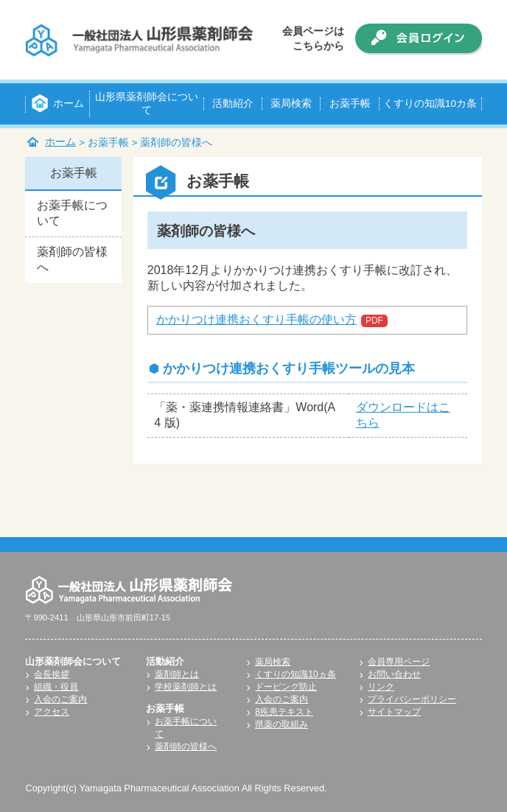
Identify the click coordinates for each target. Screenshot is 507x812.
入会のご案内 (60, 699)
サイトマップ (394, 712)
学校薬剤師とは (186, 687)
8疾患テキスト (284, 712)
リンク (381, 687)
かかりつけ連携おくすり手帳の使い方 (256, 319)
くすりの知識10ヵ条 (295, 674)
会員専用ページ (399, 662)
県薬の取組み (282, 724)
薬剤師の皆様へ (72, 259)
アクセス (52, 712)
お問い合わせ (394, 674)
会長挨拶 (52, 674)
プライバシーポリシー (412, 699)
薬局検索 (273, 662)
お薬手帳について (72, 213)
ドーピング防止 (286, 687)
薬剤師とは (177, 674)
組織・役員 (56, 687)
